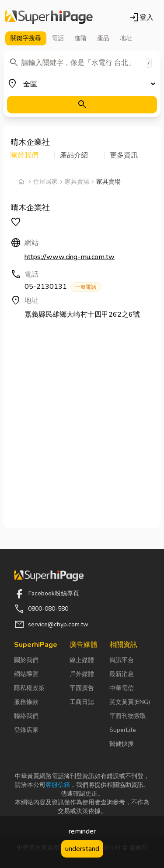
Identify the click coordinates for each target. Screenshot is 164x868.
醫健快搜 (122, 744)
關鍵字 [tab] (26, 38)
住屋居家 (45, 182)
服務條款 (26, 702)
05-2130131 (63, 287)
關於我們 (26, 660)
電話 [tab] (58, 38)
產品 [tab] (103, 38)
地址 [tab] (126, 38)
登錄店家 (26, 730)
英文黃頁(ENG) (130, 702)
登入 (141, 17)
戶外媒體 (82, 674)
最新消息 (122, 674)
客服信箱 (58, 785)
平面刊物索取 (128, 716)
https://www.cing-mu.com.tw (70, 257)
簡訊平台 (122, 660)
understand (82, 849)
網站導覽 (26, 674)
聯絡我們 (26, 716)
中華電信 (122, 688)
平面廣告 (82, 688)
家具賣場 (77, 182)
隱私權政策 (29, 688)
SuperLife (123, 730)
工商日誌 (82, 702)
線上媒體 (82, 660)
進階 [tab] (80, 38)
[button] (33, 155)
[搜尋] (82, 105)
